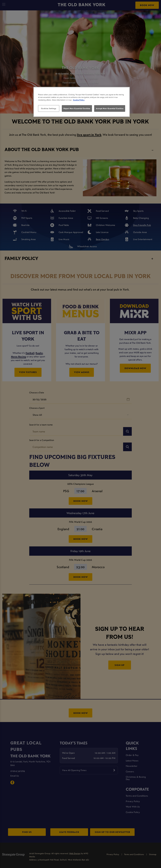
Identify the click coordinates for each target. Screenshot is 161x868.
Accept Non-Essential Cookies (110, 108)
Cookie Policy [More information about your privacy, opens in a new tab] (79, 100)
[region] (82, 102)
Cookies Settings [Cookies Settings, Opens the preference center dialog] (49, 108)
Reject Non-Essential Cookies (77, 108)
